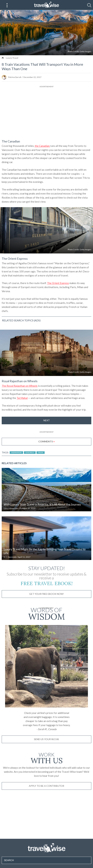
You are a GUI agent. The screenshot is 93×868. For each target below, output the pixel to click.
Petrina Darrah (15, 77)
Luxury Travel (12, 58)
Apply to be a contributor (46, 786)
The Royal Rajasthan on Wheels (20, 386)
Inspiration (16, 453)
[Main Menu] (7, 5)
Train (41, 453)
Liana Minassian (11, 508)
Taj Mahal (22, 398)
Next (47, 420)
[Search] (89, 5)
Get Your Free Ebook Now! (46, 594)
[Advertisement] (46, 112)
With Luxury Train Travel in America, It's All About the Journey (42, 505)
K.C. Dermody (10, 557)
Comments (47, 441)
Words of (46, 613)
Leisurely (30, 453)
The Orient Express (58, 283)
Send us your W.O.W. (46, 739)
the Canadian (42, 146)
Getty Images (85, 51)
